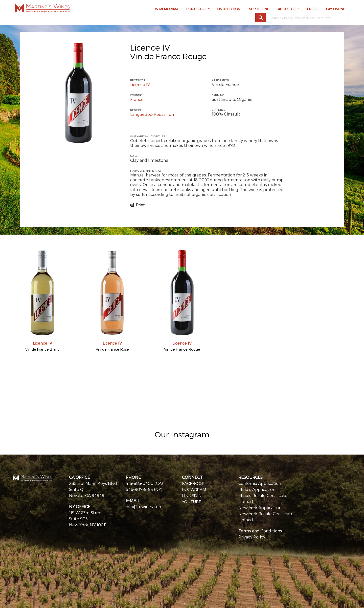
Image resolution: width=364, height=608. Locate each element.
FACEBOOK (193, 483)
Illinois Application (257, 489)
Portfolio (196, 9)
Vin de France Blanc (42, 349)
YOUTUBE (192, 501)
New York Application (260, 507)
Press (312, 9)
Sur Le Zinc (259, 9)
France (137, 99)
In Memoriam (166, 9)
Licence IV (150, 47)
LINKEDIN (192, 495)
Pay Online (336, 9)
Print (140, 204)
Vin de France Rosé (112, 349)
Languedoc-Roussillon (152, 114)
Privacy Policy (252, 536)
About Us (287, 9)
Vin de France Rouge (182, 349)
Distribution (229, 9)
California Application (260, 483)
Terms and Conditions (260, 530)
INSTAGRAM (194, 489)
